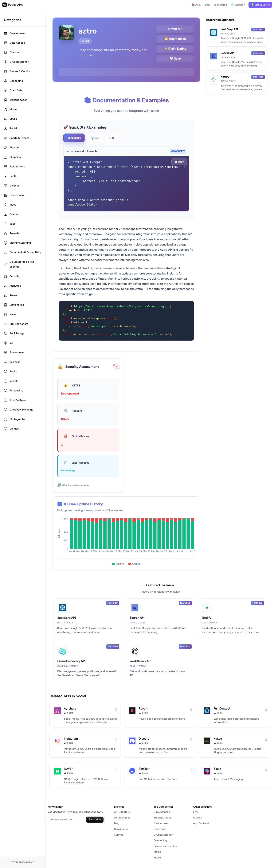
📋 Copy (179, 162)
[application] (126, 536)
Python (95, 138)
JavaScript (74, 138)
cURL (112, 138)
